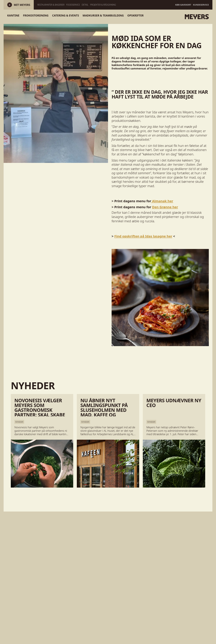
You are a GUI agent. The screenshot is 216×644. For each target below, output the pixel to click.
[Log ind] (22, 5)
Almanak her (162, 201)
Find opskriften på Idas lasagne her (143, 236)
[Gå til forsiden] (168, 17)
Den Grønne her (165, 207)
